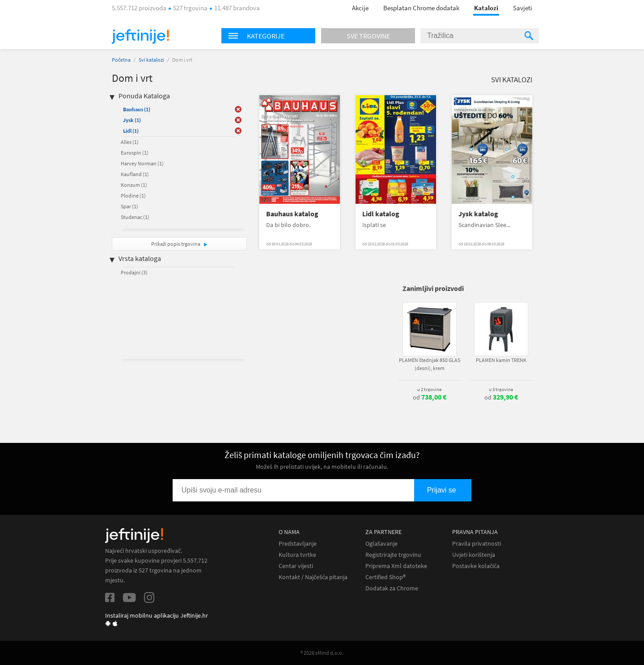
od (430, 397)
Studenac (135, 217)
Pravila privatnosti (477, 544)
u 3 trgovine (501, 389)
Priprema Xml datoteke (396, 566)
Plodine (133, 196)
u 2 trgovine (429, 389)
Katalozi (486, 8)
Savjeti (523, 8)
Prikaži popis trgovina (176, 244)
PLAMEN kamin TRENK (501, 360)
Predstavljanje (298, 544)
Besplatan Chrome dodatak (421, 8)
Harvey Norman (142, 163)
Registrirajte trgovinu (393, 555)
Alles (130, 142)
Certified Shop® (386, 577)
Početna (121, 60)
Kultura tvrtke (297, 555)
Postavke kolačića (476, 566)
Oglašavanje (381, 544)
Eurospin (135, 153)
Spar (129, 206)
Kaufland (135, 174)
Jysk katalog (478, 214)
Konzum (134, 185)
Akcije (360, 8)
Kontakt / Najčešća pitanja (313, 577)
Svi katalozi (151, 60)
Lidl (131, 131)
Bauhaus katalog (292, 214)
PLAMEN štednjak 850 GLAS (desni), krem (430, 364)
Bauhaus (137, 109)
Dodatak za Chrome (392, 588)
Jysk (132, 120)
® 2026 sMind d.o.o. (322, 653)
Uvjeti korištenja (474, 555)
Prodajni (134, 272)
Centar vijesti (296, 566)
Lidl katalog (381, 214)
